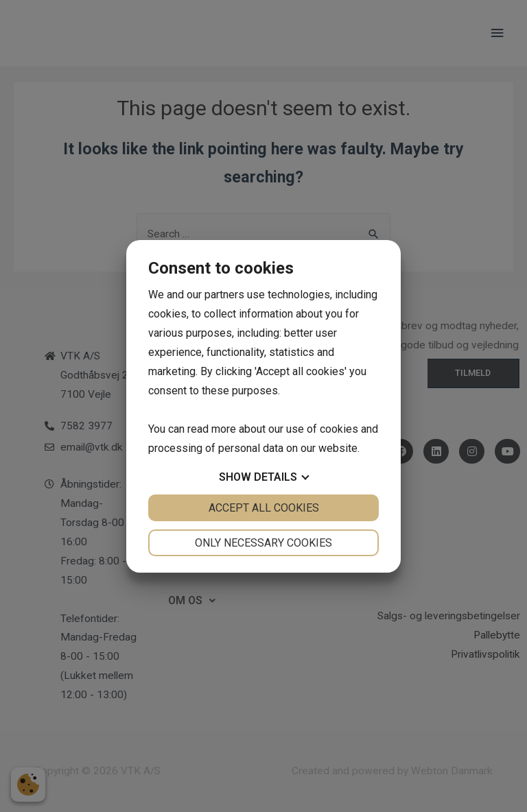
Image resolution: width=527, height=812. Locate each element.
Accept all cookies (264, 508)
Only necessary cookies (263, 543)
